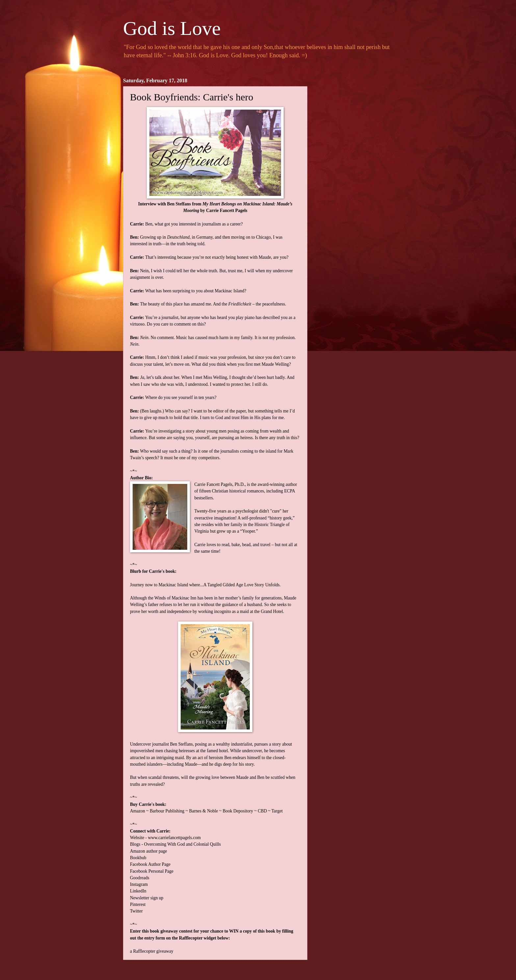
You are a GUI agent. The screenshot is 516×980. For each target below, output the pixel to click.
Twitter (136, 911)
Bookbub (138, 858)
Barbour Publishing (167, 811)
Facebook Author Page (150, 864)
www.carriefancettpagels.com (174, 838)
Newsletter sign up (147, 898)
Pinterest (138, 904)
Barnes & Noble (203, 811)
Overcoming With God (165, 844)
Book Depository (238, 811)
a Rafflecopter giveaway (152, 951)
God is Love (172, 28)
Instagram (139, 884)
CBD (262, 811)
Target (277, 811)
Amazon (138, 811)
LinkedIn (138, 891)
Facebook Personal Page (152, 871)
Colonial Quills (207, 844)
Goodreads (140, 878)
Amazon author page (149, 851)
